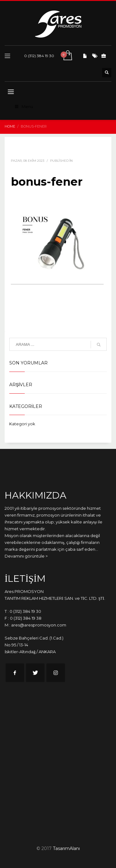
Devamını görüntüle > (26, 556)
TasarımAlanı (66, 848)
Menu (24, 106)
